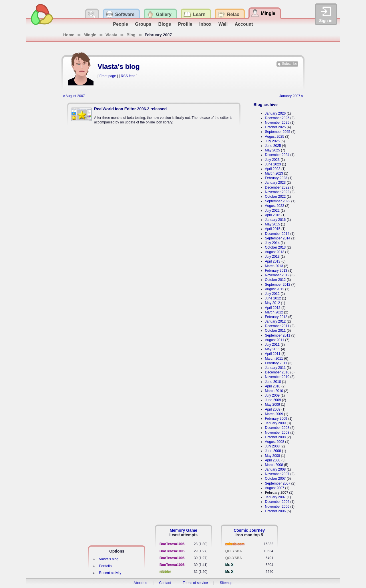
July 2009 (272, 395)
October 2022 (276, 197)
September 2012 (278, 285)
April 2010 (273, 386)
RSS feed (128, 76)
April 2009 (273, 409)
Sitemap (226, 583)
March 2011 (274, 359)
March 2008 (274, 465)
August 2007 (275, 488)
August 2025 (275, 137)
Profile (185, 24)
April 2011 (273, 354)
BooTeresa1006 (172, 544)
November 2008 (277, 433)
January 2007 (276, 497)
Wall (223, 24)
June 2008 (273, 451)
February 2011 (276, 363)
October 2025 (276, 127)
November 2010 (277, 377)
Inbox (205, 24)
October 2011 (276, 331)
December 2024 (277, 155)
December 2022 (277, 187)
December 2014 (277, 234)
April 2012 (273, 308)
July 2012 (272, 294)
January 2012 (276, 321)
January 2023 (276, 183)
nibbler (165, 572)
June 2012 (273, 298)
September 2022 (278, 201)
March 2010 (274, 391)
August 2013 (275, 252)
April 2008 (273, 460)
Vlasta (111, 35)
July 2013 (272, 257)
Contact (165, 583)
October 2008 (276, 437)
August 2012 (275, 289)
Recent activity (110, 573)
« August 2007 (74, 96)
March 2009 (274, 414)
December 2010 (277, 372)
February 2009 (276, 419)
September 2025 (278, 132)
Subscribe (290, 64)
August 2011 (275, 340)
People (120, 24)
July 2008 (272, 446)
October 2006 (276, 511)
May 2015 (273, 224)
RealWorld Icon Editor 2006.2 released (130, 109)
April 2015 (273, 229)
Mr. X (229, 565)
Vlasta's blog (109, 559)
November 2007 (277, 474)
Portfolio (105, 566)
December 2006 (277, 502)
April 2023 (273, 169)
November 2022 (277, 192)
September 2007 (278, 483)
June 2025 (273, 146)
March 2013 (274, 266)
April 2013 (273, 261)
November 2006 (277, 507)
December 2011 (277, 326)
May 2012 (273, 303)
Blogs (165, 24)
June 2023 (273, 164)
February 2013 (276, 271)
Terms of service (195, 583)
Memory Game (183, 530)
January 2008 (276, 469)
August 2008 (275, 442)
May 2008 (273, 456)
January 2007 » (291, 96)
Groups (143, 24)
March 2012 (274, 312)
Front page (108, 76)
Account (244, 24)
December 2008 (277, 428)
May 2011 (273, 349)
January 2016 (276, 220)
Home (69, 35)
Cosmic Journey (249, 530)
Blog (131, 35)
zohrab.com (235, 544)
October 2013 (276, 247)
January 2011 (276, 368)
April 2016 (273, 215)
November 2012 (277, 275)
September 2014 (278, 238)
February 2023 (276, 178)
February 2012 (276, 317)
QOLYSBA (234, 551)
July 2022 (272, 211)
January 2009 (276, 423)
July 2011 (272, 345)
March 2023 (274, 173)
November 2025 (277, 123)
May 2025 (273, 150)
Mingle (90, 35)
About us (140, 583)
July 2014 (272, 243)
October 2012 (276, 280)
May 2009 (273, 405)
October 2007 (276, 479)
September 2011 (278, 335)
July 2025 (272, 141)
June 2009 (273, 400)
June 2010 (273, 382)
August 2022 (275, 206)
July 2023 (272, 160)
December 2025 (277, 118)
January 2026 (276, 113)
